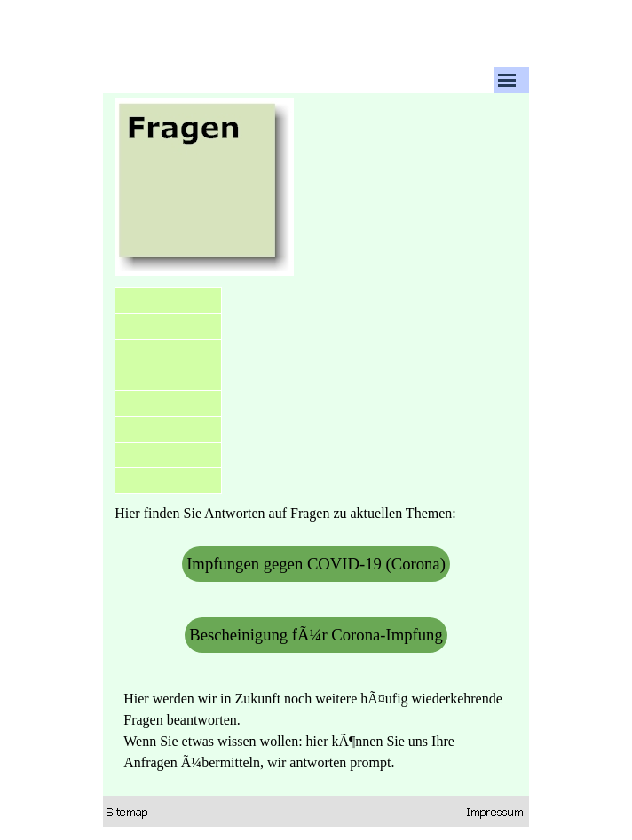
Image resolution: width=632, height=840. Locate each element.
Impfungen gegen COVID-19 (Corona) (316, 564)
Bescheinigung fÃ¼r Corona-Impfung (316, 635)
